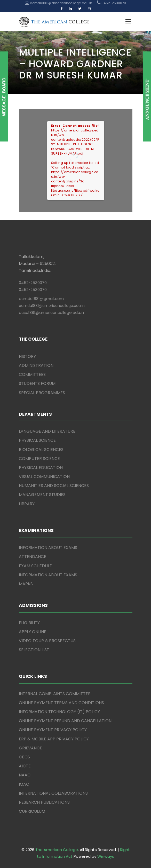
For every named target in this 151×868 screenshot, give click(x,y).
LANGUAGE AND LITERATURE (47, 431)
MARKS (26, 584)
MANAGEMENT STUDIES (42, 495)
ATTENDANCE (33, 557)
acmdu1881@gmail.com (41, 299)
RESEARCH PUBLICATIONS (44, 802)
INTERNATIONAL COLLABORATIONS (53, 793)
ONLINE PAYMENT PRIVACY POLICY (53, 730)
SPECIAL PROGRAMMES (42, 393)
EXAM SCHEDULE (35, 566)
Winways (106, 856)
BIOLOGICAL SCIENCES (41, 450)
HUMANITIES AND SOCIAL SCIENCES (54, 486)
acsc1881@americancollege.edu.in (51, 312)
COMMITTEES (32, 374)
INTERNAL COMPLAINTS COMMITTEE (55, 694)
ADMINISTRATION (36, 365)
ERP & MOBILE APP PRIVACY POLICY (54, 739)
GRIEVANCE (30, 748)
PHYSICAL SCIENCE (37, 440)
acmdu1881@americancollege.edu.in (52, 306)
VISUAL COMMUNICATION (44, 477)
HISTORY (27, 356)
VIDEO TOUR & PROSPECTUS (47, 641)
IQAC (24, 784)
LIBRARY (27, 504)
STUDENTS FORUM (37, 383)
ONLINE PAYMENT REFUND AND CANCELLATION (65, 721)
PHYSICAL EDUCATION (41, 468)
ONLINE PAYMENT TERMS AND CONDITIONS (61, 703)
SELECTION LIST (34, 650)
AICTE (25, 766)
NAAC (25, 775)
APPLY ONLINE (33, 632)
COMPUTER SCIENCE (39, 459)
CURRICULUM (32, 811)
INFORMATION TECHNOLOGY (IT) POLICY (59, 712)
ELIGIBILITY (29, 623)
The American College (57, 850)
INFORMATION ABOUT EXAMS (48, 548)
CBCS (24, 757)
